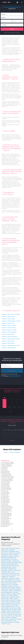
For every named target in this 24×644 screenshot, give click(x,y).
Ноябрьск (11, 570)
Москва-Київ (5, 470)
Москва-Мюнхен (6, 483)
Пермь (9, 572)
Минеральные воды (6, 567)
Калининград (16, 561)
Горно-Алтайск (5, 600)
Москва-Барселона (7, 509)
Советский (15, 592)
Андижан (18, 597)
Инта (6, 614)
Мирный (8, 605)
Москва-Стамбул (6, 482)
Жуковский (12, 551)
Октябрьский (9, 621)
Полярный (13, 602)
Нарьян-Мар (4, 570)
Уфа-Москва (5, 504)
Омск (19, 570)
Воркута (3, 605)
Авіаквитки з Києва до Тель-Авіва (9, 330)
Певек (11, 608)
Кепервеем (12, 550)
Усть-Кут (18, 606)
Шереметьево (5, 578)
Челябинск (16, 555)
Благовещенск (5, 555)
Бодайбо (7, 608)
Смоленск (8, 617)
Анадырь (11, 556)
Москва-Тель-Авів (6, 490)
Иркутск (16, 559)
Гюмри (3, 589)
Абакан (3, 553)
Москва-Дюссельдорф (7, 524)
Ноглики (18, 603)
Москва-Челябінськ (7, 516)
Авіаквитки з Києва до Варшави (9, 348)
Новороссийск (12, 619)
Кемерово (9, 561)
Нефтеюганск (5, 619)
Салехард (14, 594)
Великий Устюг (13, 600)
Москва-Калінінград (7, 511)
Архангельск (12, 553)
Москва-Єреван (6, 486)
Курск (3, 581)
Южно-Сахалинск (17, 581)
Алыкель (11, 591)
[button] (10, 411)
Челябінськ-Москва (7, 518)
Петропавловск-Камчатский (8, 573)
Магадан (3, 558)
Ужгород (11, 595)
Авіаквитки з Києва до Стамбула (9, 325)
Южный (19, 594)
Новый (3, 562)
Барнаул (3, 599)
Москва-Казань (6, 496)
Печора (14, 621)
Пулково (3, 566)
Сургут (18, 575)
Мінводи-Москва (6, 473)
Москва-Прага (6, 512)
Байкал (10, 581)
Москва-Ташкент (6, 521)
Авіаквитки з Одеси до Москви (9, 317)
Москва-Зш (5, 526)
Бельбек (16, 595)
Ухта (7, 595)
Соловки (7, 602)
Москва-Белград (6, 525)
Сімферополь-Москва (7, 466)
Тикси (3, 614)
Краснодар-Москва (7, 475)
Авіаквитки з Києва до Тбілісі (8, 323)
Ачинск (15, 608)
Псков (18, 573)
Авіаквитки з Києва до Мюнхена (9, 328)
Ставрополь (12, 577)
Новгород (19, 619)
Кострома (8, 616)
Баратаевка (11, 580)
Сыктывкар (13, 575)
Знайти (12, 29)
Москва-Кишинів (6, 487)
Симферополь (5, 577)
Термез (3, 595)
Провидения (4, 622)
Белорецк (9, 610)
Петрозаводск (15, 605)
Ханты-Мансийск (6, 559)
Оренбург (4, 594)
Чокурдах (4, 611)
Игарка (13, 613)
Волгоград (9, 583)
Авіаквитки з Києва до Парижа (9, 319)
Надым (15, 570)
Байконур (13, 597)
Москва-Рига (5, 491)
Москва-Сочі (5, 469)
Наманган (18, 589)
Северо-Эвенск (5, 551)
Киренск (16, 599)
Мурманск (9, 566)
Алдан (19, 608)
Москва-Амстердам (7, 513)
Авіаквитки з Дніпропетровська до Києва (11, 345)
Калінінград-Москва (7, 515)
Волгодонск (17, 548)
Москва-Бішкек (6, 522)
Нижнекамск (4, 569)
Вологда (11, 548)
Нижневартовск (12, 569)
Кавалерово (18, 616)
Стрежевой (17, 622)
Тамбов (3, 606)
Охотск (3, 621)
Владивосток (5, 584)
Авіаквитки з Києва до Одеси (8, 341)
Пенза (13, 572)
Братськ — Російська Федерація (12, 452)
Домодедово (5, 556)
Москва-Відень (6, 492)
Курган (9, 588)
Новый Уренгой (18, 591)
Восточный (17, 580)
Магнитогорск (16, 566)
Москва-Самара (6, 499)
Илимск (3, 548)
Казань (16, 564)
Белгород (16, 556)
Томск (3, 580)
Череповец (4, 588)
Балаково (14, 610)
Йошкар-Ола (9, 603)
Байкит (11, 599)
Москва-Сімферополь (7, 465)
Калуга (3, 616)
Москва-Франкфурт (7, 488)
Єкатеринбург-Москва (7, 480)
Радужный (11, 622)
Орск (14, 603)
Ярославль (18, 613)
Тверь (20, 614)
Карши (13, 588)
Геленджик (11, 586)
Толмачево (4, 572)
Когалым (15, 614)
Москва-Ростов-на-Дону (8, 477)
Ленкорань (19, 588)
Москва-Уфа (5, 495)
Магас (8, 597)
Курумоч (20, 562)
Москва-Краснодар (7, 474)
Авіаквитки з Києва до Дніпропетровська (11, 339)
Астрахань (18, 553)
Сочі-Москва (5, 467)
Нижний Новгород (11, 558)
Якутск (10, 584)
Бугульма (4, 597)
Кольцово (12, 578)
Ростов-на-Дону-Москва (8, 478)
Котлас (12, 616)
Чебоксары (15, 584)
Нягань (3, 592)
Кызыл (3, 617)
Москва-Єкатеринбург (7, 479)
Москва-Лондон (6, 494)
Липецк (18, 602)
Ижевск (3, 603)
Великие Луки (5, 550)
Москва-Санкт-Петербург (8, 462)
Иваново (4, 561)
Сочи (7, 553)
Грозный (16, 586)
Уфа (6, 580)
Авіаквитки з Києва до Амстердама (10, 337)
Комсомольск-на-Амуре (7, 564)
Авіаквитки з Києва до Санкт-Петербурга (11, 314)
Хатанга (8, 613)
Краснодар (14, 562)
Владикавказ (9, 592)
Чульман (9, 611)
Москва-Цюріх (6, 520)
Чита (12, 559)
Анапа (17, 551)
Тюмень (17, 578)
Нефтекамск (14, 617)
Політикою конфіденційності (15, 376)
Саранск (9, 594)
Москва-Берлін (6, 505)
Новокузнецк (5, 591)
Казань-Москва (6, 500)
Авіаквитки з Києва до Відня (8, 334)
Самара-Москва (6, 501)
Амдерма (4, 610)
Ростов (3, 575)
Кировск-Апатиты (10, 606)
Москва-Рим (5, 498)
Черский (14, 611)
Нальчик (14, 567)
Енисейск (4, 613)
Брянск (19, 610)
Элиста (3, 602)
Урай (7, 548)
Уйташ (7, 589)
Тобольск (4, 624)
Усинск (6, 581)
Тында (8, 624)
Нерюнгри (12, 589)
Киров (19, 600)
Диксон (19, 611)
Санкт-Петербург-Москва (8, 463)
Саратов (8, 575)
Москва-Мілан (6, 517)
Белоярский (4, 586)
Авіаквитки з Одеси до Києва (8, 343)
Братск (11, 555)
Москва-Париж (6, 484)
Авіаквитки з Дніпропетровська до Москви (11, 321)
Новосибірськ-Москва (7, 508)
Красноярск (8, 562)
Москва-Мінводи (6, 471)
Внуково (3, 583)
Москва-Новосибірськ (7, 507)
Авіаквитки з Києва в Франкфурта (9, 332)
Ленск (3, 608)
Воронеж (14, 583)
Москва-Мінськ (6, 503)
